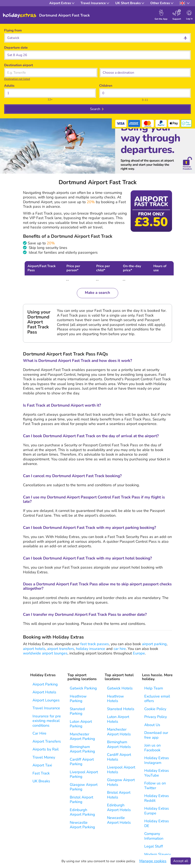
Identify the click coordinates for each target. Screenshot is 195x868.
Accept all (181, 861)
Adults (9, 86)
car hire (120, 649)
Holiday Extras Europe (157, 811)
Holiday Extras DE (157, 823)
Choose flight (110, 65)
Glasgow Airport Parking (84, 787)
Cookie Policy (155, 709)
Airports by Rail (46, 749)
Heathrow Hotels (115, 699)
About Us (152, 725)
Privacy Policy (156, 717)
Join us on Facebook (152, 748)
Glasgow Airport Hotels (121, 782)
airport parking (154, 644)
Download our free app (156, 735)
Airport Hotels (44, 692)
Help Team (154, 688)
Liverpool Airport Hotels (121, 770)
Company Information (154, 836)
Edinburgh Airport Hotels (119, 807)
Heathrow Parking (78, 699)
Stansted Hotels (121, 709)
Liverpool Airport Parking (84, 774)
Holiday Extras (20, 16)
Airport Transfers (47, 741)
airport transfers (61, 649)
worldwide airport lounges (45, 653)
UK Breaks (41, 781)
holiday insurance (91, 649)
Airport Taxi (42, 765)
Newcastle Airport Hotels (119, 820)
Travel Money (44, 757)
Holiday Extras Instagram (157, 760)
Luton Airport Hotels (118, 719)
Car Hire (39, 733)
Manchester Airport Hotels (119, 732)
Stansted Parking (77, 711)
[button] (97, 55)
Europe (139, 653)
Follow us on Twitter (155, 786)
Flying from (13, 30)
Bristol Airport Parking (81, 800)
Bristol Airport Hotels (119, 795)
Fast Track (41, 773)
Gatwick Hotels (120, 688)
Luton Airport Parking (81, 724)
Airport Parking (45, 684)
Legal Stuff (154, 846)
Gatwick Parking (83, 688)
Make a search (97, 293)
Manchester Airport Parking (82, 737)
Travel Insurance (46, 708)
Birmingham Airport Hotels (119, 744)
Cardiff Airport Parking (82, 762)
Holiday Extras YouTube (157, 773)
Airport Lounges (46, 700)
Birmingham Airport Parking (82, 749)
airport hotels (34, 649)
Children (106, 86)
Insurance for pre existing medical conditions (47, 721)
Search (95, 109)
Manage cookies (153, 861)
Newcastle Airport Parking (82, 825)
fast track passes (95, 644)
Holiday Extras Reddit (157, 798)
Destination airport (19, 65)
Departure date (16, 48)
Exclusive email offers (157, 699)
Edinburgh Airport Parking (82, 812)
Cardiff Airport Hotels (119, 757)
